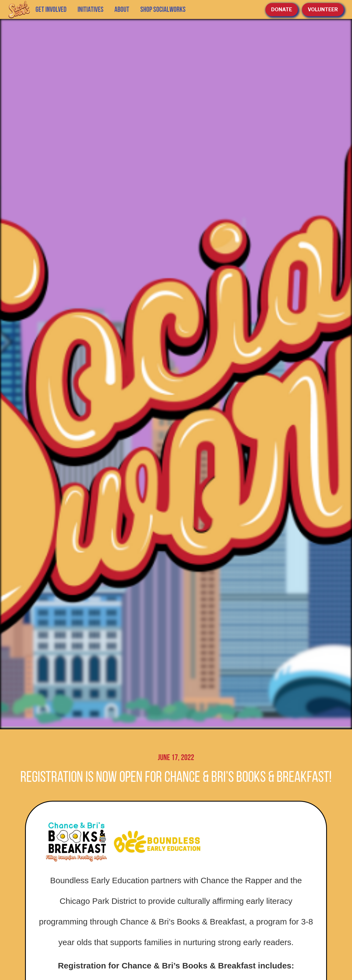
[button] (90, 10)
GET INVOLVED (51, 10)
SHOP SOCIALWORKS (163, 10)
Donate (282, 9)
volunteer (323, 9)
